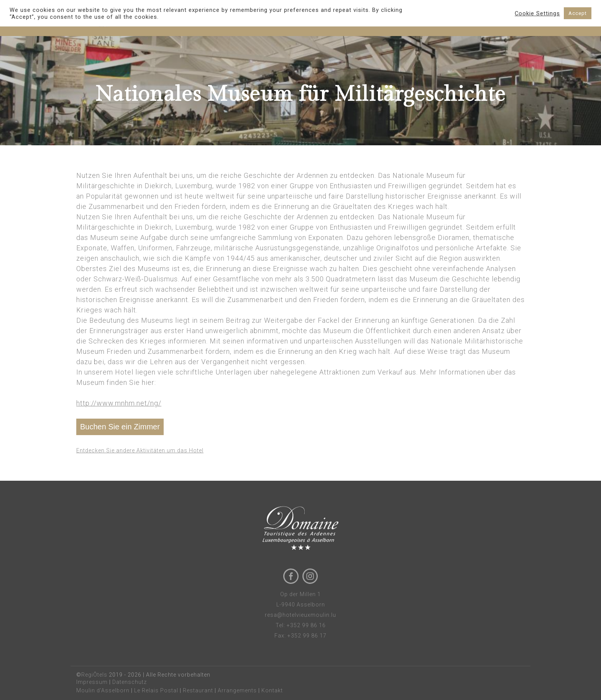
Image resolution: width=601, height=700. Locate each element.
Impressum (92, 682)
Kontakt (272, 690)
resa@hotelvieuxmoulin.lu (300, 615)
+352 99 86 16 (306, 625)
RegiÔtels (94, 675)
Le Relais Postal (156, 690)
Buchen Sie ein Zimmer (120, 427)
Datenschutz (130, 682)
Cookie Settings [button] (537, 13)
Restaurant (198, 690)
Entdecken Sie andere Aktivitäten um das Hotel (140, 450)
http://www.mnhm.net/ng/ (119, 403)
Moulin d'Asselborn (103, 690)
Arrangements (237, 690)
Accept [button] (578, 13)
